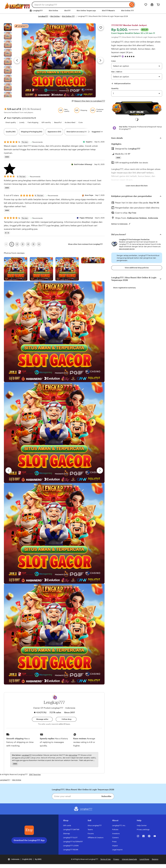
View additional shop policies (137, 268)
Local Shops (144, 859)
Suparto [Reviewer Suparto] (89, 142)
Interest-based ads (129, 859)
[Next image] (100, 60)
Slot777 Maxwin (108, 11)
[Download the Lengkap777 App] (29, 830)
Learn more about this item (137, 186)
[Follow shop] (66, 719)
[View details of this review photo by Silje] (67, 269)
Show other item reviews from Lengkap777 (85, 244)
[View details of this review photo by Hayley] (54, 432)
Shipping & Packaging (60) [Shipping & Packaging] (32, 132)
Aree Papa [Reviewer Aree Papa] (89, 195)
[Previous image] (17, 60)
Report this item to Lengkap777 (89, 101)
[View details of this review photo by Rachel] (54, 332)
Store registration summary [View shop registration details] (124, 288)
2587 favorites (35, 774)
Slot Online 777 (127, 11)
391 (137, 93)
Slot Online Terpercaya (86, 11)
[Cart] (158, 5)
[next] (100, 470)
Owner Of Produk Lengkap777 (48, 708)
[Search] (132, 5)
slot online (73, 755)
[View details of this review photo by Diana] (54, 634)
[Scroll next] (89, 132)
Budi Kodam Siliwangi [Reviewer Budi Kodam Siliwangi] (83, 164)
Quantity (115, 88)
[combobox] (80, 5)
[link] (6, 244)
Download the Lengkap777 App (29, 840)
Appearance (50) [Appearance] (54, 132)
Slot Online (53, 11)
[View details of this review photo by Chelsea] (54, 533)
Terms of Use (106, 859)
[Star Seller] (123, 56)
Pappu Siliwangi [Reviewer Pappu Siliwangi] (86, 218)
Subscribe (106, 796)
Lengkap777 (43, 16)
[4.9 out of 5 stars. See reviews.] (130, 56)
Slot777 (67, 11)
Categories (23, 5)
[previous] (9, 470)
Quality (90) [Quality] (11, 132)
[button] (55, 698)
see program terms (127, 249)
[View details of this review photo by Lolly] (16, 269)
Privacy (116, 859)
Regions (155, 859)
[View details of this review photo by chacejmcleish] (41, 269)
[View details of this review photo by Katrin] (93, 260)
